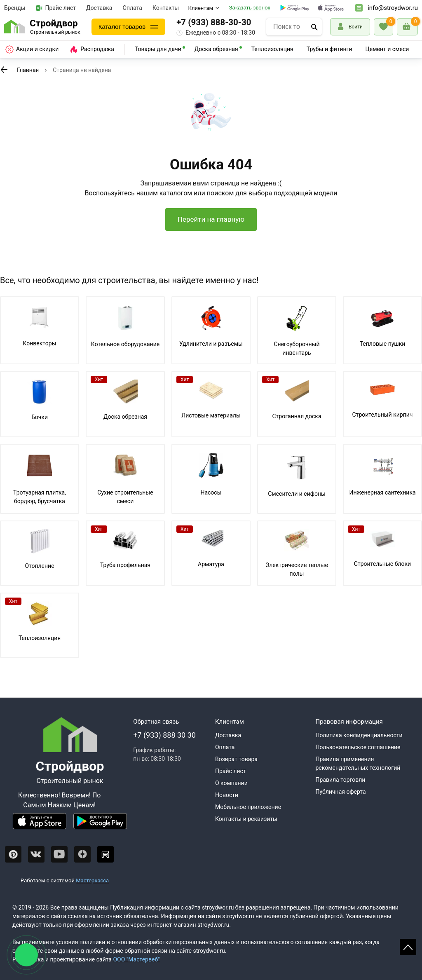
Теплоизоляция (272, 49)
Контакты (166, 8)
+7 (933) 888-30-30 (214, 22)
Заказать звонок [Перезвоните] (250, 8)
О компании (231, 783)
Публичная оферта (340, 792)
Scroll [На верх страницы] (408, 947)
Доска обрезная (216, 49)
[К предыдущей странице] (4, 70)
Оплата (132, 8)
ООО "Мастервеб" (136, 959)
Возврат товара (236, 759)
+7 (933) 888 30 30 (164, 735)
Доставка (99, 8)
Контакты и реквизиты (246, 819)
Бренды (15, 8)
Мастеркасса (92, 880)
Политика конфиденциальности (359, 735)
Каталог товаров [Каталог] (122, 27)
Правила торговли (340, 780)
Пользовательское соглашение (358, 747)
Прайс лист (56, 8)
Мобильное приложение (248, 807)
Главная (28, 70)
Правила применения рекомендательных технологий (358, 763)
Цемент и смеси (387, 49)
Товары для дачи (158, 49)
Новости (227, 795)
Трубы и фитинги (329, 49)
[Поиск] (314, 27)
